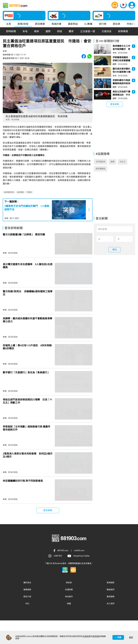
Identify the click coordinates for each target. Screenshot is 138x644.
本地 (6, 218)
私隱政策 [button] (69, 613)
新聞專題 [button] (123, 31)
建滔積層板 (101, 171)
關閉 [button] (131, 637)
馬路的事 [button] (56, 24)
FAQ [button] (27, 627)
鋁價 (112, 164)
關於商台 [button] (27, 606)
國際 (115, 64)
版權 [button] (69, 627)
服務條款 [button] (27, 613)
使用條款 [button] (111, 606)
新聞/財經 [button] (23, 24)
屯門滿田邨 (101, 164)
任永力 (122, 164)
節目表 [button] (117, 24)
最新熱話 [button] (73, 24)
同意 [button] (119, 637)
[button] (115, 5)
